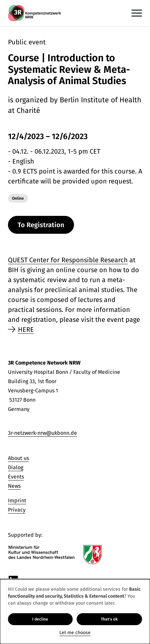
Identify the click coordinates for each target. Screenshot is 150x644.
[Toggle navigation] (137, 13)
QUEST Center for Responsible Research (68, 260)
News (14, 486)
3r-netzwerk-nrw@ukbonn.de (42, 433)
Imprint (17, 500)
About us (18, 458)
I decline (40, 619)
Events (16, 477)
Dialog (16, 467)
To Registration (41, 225)
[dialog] (75, 612)
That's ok (109, 619)
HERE (26, 329)
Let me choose (75, 633)
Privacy (17, 510)
